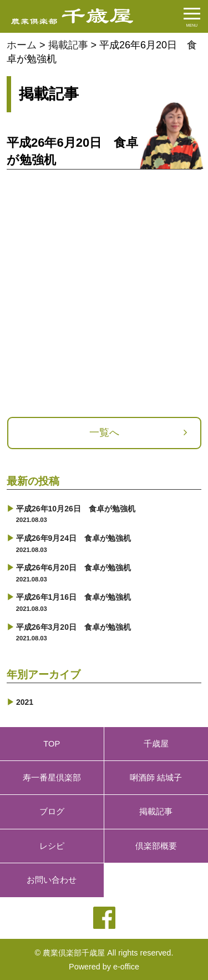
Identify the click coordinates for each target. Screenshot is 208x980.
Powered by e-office (104, 967)
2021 (25, 702)
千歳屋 (156, 744)
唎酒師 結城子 (156, 778)
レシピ (52, 846)
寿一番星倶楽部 (52, 778)
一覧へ (104, 432)
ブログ (52, 812)
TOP (52, 744)
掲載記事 (156, 812)
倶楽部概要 (156, 846)
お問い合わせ (52, 880)
